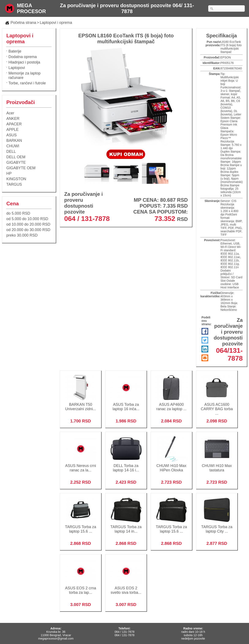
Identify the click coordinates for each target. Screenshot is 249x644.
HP (9, 173)
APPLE (12, 130)
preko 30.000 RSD (22, 235)
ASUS (12, 135)
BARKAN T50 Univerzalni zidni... (81, 404)
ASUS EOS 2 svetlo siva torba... (126, 588)
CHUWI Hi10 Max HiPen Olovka (171, 465)
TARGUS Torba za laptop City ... (217, 526)
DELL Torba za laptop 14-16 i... (126, 465)
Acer (10, 113)
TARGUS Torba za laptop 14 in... (126, 526)
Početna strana (23, 23)
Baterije (15, 51)
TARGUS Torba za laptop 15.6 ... (81, 526)
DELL (11, 152)
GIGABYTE (16, 162)
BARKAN (14, 141)
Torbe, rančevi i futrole (27, 83)
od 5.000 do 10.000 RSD (27, 219)
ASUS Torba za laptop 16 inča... (126, 404)
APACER (14, 124)
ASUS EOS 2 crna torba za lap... (81, 588)
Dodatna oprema (23, 57)
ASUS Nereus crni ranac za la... (81, 465)
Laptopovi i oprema (56, 23)
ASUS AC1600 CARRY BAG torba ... (217, 406)
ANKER (13, 119)
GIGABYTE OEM (21, 168)
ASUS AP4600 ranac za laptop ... (171, 404)
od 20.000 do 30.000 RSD (28, 230)
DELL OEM (16, 157)
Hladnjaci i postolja (24, 62)
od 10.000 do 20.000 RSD (28, 224)
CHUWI (13, 146)
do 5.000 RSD (18, 213)
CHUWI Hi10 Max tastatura (217, 465)
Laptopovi (17, 68)
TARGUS (14, 184)
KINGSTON (16, 179)
